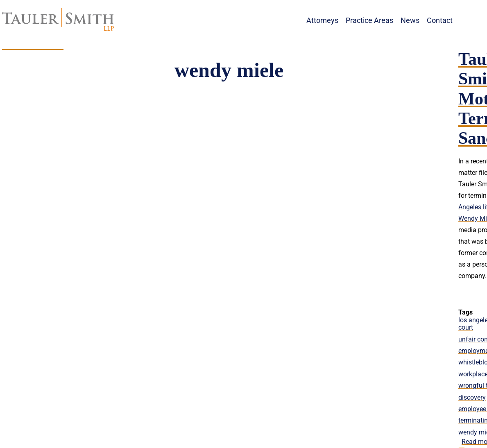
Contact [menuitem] (440, 20)
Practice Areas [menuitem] (369, 20)
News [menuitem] (410, 20)
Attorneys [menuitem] (322, 20)
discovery (472, 397)
